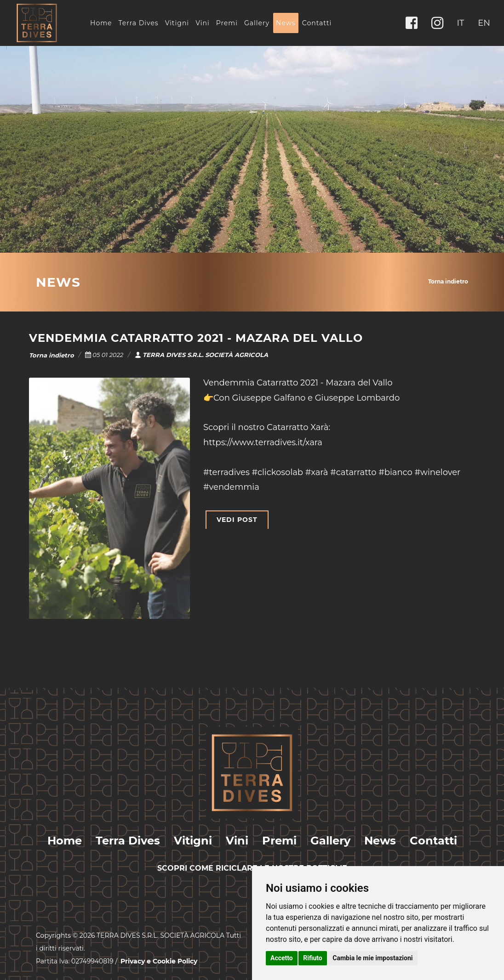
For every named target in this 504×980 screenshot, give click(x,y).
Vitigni (177, 23)
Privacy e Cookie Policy (159, 961)
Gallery (257, 23)
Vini (203, 23)
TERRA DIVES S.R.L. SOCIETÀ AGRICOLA (201, 355)
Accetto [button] (282, 958)
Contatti (317, 23)
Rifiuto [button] (313, 958)
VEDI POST (237, 520)
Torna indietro (448, 281)
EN (484, 23)
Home (101, 23)
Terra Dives (138, 23)
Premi (227, 23)
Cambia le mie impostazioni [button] (372, 958)
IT (461, 23)
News (286, 23)
